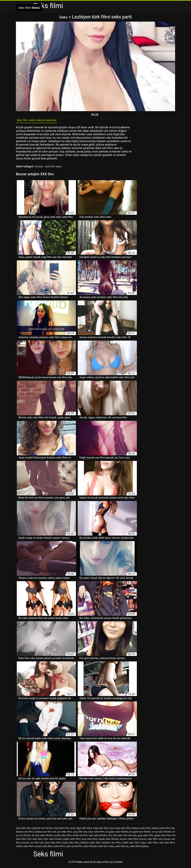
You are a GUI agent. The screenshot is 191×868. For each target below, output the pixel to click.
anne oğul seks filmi (81, 830)
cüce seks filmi (96, 833)
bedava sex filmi (25, 833)
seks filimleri (90, 848)
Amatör (40, 168)
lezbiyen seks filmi (90, 844)
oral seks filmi (167, 844)
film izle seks (115, 837)
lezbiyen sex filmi (111, 844)
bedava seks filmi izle (163, 830)
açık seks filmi (24, 830)
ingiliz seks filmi (72, 841)
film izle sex (130, 837)
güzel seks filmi (163, 837)
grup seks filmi (145, 837)
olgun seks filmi (149, 844)
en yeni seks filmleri (42, 837)
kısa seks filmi (90, 841)
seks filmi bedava (139, 848)
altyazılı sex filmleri (43, 830)
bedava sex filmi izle (46, 833)
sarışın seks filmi (43, 848)
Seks (63, 17)
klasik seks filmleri (109, 841)
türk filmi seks (55, 168)
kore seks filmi (53, 844)
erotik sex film (80, 837)
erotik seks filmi (63, 837)
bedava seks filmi (141, 830)
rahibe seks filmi (25, 848)
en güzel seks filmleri (117, 833)
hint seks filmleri (53, 841)
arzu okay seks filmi (120, 830)
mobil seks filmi (131, 844)
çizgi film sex (80, 833)
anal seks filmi (62, 830)
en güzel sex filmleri (140, 833)
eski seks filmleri (98, 837)
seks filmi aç (122, 848)
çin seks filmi (65, 833)
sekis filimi (59, 848)
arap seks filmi (101, 830)
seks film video (106, 848)
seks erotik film (74, 848)
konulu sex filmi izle (33, 844)
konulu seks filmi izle (151, 841)
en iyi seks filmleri (162, 833)
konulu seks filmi (129, 841)
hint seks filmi (35, 841)
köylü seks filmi (71, 844)
